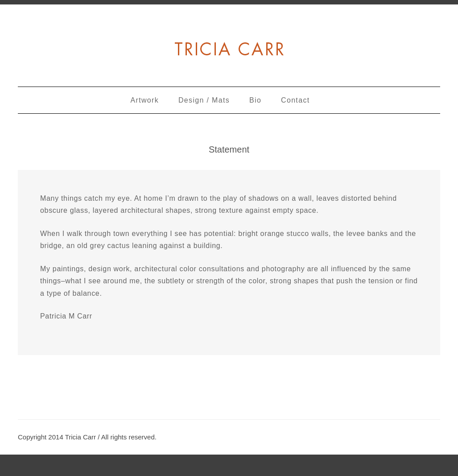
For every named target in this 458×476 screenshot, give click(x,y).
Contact (295, 100)
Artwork (145, 100)
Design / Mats (204, 100)
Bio (255, 100)
